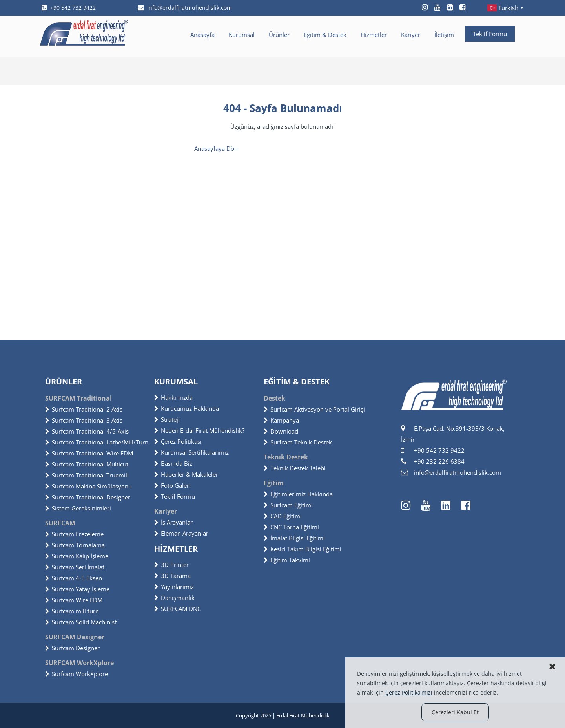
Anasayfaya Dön (216, 148)
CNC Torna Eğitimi (291, 527)
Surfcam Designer (72, 648)
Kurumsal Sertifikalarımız (191, 452)
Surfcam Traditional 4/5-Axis (87, 431)
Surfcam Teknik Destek (298, 442)
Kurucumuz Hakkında (187, 408)
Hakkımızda (173, 397)
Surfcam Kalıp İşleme (77, 556)
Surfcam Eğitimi (288, 505)
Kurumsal (242, 35)
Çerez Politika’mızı (409, 692)
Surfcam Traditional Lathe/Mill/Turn (97, 442)
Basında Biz (173, 463)
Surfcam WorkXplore (77, 674)
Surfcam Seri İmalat (75, 567)
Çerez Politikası (178, 441)
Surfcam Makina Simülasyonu (88, 486)
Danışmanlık (174, 598)
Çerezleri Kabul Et (455, 712)
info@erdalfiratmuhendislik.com (185, 8)
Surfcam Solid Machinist (81, 622)
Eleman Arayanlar (181, 533)
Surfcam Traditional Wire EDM (89, 453)
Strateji (167, 419)
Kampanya (281, 420)
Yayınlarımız (174, 587)
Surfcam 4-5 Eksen (74, 578)
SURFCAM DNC (178, 609)
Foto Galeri (172, 485)
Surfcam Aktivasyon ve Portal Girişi (314, 409)
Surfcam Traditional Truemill (87, 475)
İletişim (444, 35)
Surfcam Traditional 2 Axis (84, 409)
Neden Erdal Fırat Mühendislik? (199, 430)
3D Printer (171, 565)
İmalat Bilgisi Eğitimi (294, 538)
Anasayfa (202, 35)
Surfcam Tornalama (75, 545)
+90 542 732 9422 (69, 8)
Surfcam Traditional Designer (88, 497)
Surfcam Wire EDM (74, 600)
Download (281, 431)
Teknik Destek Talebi (295, 468)
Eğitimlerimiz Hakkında (298, 494)
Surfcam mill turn (72, 611)
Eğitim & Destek (325, 35)
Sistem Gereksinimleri (78, 508)
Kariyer (411, 35)
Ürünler (279, 35)
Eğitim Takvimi (287, 560)
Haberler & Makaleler (186, 474)
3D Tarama (172, 576)
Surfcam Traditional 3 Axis (84, 420)
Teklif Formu (490, 34)
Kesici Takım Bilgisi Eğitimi (303, 549)
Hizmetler (374, 35)
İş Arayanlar (173, 522)
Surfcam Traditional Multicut (87, 464)
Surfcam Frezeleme (74, 534)
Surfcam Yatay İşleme (77, 589)
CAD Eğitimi (283, 516)
